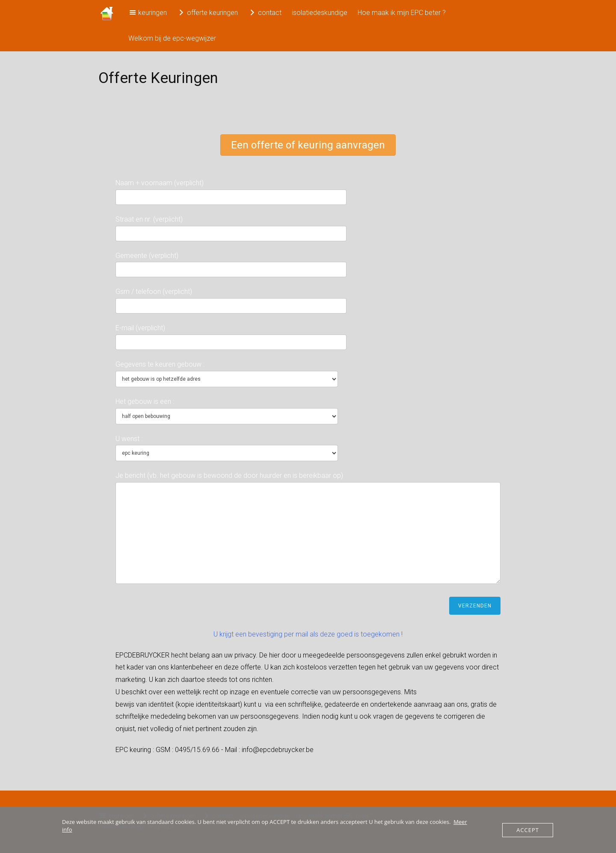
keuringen (148, 12)
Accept (528, 830)
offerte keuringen (207, 12)
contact (265, 12)
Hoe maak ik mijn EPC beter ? (402, 13)
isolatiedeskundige (320, 13)
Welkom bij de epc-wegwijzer (172, 38)
